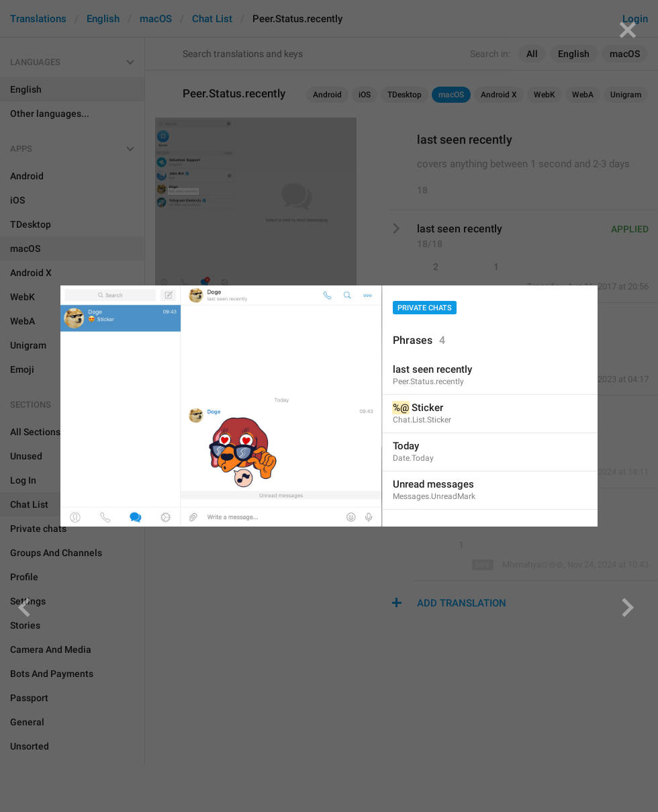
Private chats (425, 308)
